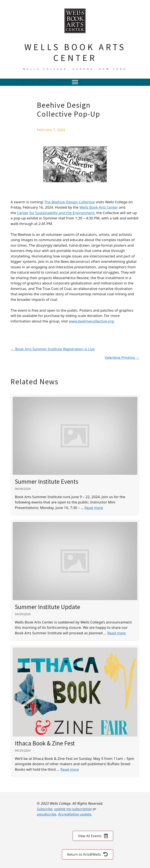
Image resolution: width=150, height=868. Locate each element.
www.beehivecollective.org (91, 321)
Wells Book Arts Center (99, 207)
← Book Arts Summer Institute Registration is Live (53, 349)
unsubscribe (47, 814)
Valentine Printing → (122, 357)
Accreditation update (75, 814)
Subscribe (45, 809)
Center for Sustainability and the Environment (56, 213)
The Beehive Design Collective (69, 202)
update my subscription (73, 809)
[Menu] (75, 82)
